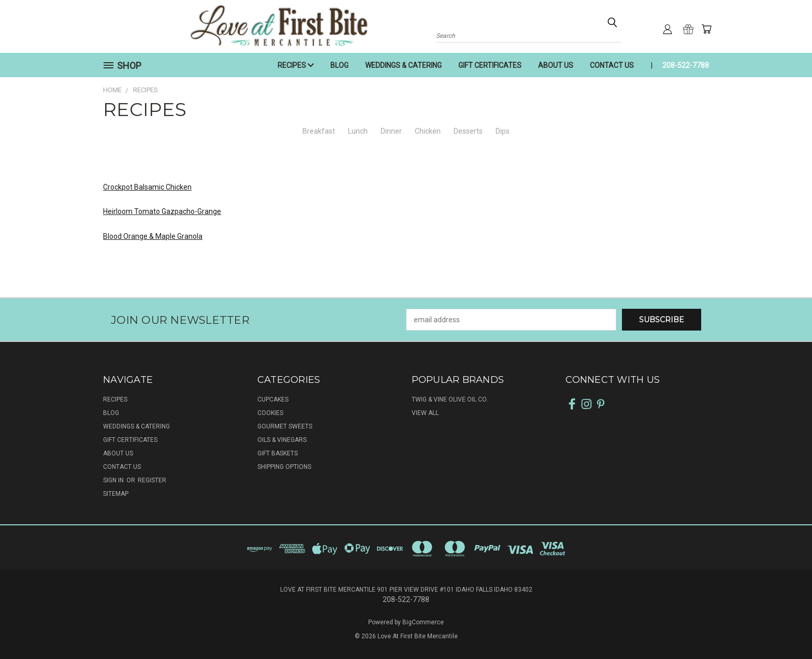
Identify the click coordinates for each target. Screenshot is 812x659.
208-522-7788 (686, 65)
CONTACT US (612, 65)
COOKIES (270, 413)
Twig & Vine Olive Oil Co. (450, 399)
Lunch (358, 131)
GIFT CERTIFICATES (490, 65)
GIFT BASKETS (278, 453)
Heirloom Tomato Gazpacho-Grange (162, 211)
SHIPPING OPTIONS (284, 467)
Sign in (114, 480)
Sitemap (116, 494)
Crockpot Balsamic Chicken (147, 187)
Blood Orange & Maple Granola (153, 236)
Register (152, 480)
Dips (503, 131)
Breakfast (319, 131)
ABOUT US (556, 65)
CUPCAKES (273, 399)
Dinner (391, 131)
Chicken (428, 131)
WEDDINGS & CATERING (403, 65)
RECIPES (296, 65)
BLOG (339, 65)
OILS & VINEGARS (282, 440)
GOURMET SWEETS (285, 426)
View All (425, 413)
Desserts (468, 131)
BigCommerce (423, 622)
